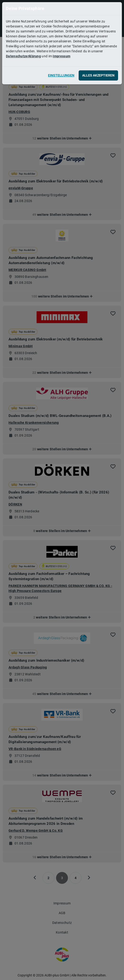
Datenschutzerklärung (23, 56)
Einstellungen (61, 75)
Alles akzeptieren (98, 75)
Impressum (62, 56)
